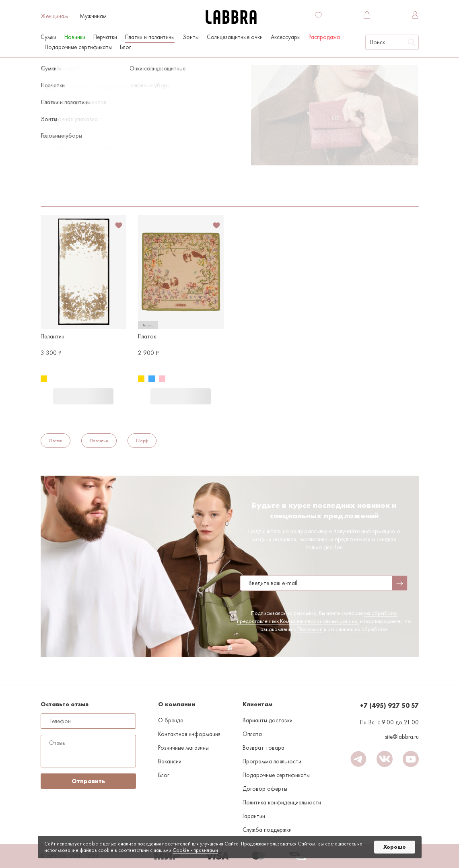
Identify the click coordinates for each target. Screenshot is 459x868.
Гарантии (254, 816)
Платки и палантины (150, 37)
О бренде (171, 720)
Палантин (99, 441)
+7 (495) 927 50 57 (389, 706)
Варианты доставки (268, 720)
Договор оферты (265, 789)
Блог (126, 47)
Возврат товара (263, 748)
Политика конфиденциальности (282, 802)
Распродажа (324, 37)
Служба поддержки (267, 830)
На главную (52, 66)
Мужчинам (93, 16)
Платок (56, 441)
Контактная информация (189, 734)
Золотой (52, 186)
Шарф (142, 441)
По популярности (67, 114)
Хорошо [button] (395, 847)
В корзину (83, 396)
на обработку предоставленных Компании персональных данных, (317, 617)
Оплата (252, 734)
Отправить (88, 781)
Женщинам (54, 16)
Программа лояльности (272, 761)
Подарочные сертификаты (78, 47)
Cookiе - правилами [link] (195, 850)
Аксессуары (286, 37)
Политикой (310, 629)
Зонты (191, 37)
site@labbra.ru (402, 737)
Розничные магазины (183, 748)
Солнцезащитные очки (235, 37)
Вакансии (170, 761)
